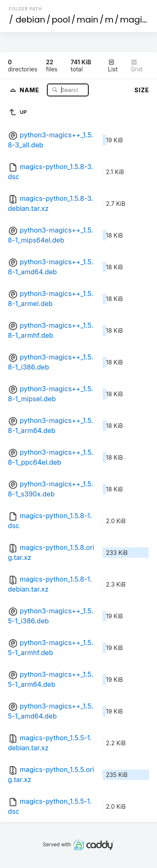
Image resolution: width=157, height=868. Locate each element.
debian (30, 20)
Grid (136, 66)
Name (30, 90)
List (113, 66)
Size (142, 90)
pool (61, 20)
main (88, 20)
